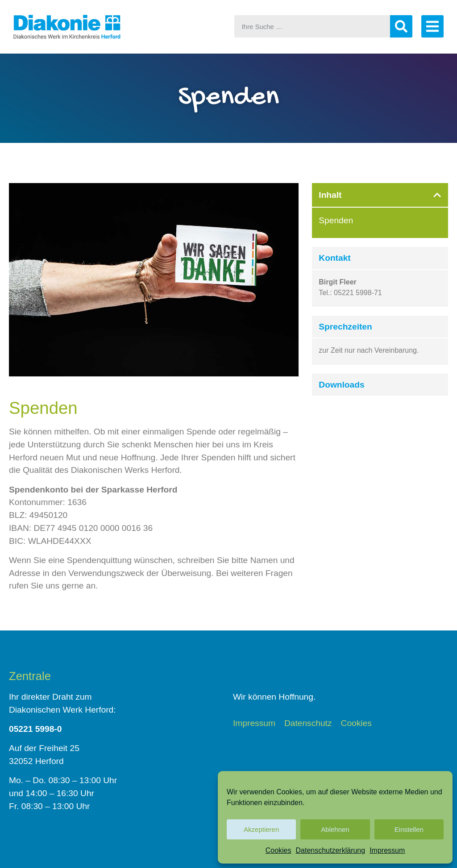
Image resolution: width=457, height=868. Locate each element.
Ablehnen (335, 829)
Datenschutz (308, 723)
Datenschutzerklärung (331, 850)
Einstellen (409, 829)
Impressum (387, 850)
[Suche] (401, 26)
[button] (437, 195)
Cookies (278, 850)
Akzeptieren (261, 829)
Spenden (336, 220)
